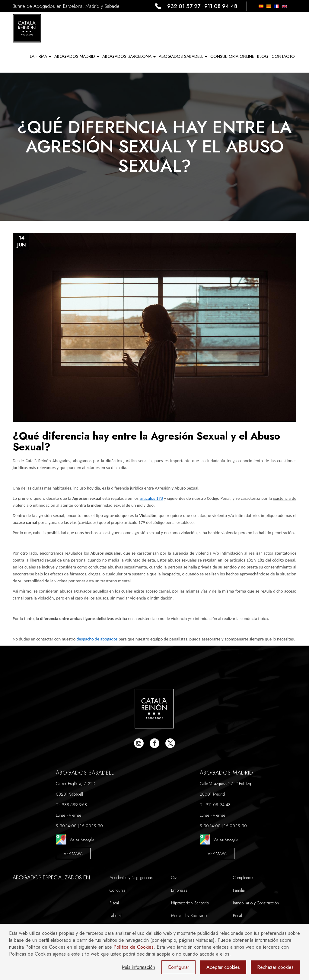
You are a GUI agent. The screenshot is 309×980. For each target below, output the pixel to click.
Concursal (118, 890)
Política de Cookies (134, 947)
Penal (237, 916)
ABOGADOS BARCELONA (129, 56)
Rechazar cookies (275, 967)
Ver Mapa (73, 853)
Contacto (283, 56)
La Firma (41, 56)
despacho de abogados (97, 639)
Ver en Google (75, 839)
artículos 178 (151, 498)
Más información (139, 967)
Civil (175, 878)
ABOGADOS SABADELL (183, 56)
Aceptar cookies (223, 967)
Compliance (243, 878)
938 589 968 (74, 805)
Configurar (178, 967)
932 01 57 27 (184, 6)
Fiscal (114, 903)
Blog (263, 56)
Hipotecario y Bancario (190, 903)
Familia (239, 890)
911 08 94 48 (221, 6)
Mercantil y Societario (189, 916)
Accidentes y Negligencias (131, 878)
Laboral (116, 916)
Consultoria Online (232, 56)
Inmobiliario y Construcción (256, 903)
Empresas (179, 890)
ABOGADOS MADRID (77, 56)
